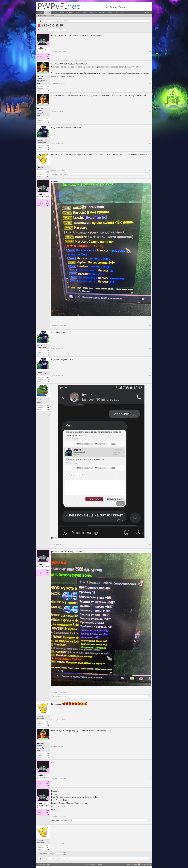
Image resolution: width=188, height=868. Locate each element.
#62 (150, 83)
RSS (139, 864)
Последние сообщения (46, 15)
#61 (150, 51)
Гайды (62, 12)
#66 (150, 326)
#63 (150, 112)
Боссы (110, 12)
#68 (150, 376)
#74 (150, 816)
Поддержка (70, 12)
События (102, 12)
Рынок (84, 12)
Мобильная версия (43, 864)
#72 (150, 747)
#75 (150, 844)
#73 (150, 778)
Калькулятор (93, 12)
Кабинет (122, 12)
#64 (150, 144)
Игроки (55, 12)
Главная (40, 12)
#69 (150, 545)
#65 (150, 170)
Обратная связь (132, 864)
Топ (115, 12)
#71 (150, 720)
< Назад (51, 30)
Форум (48, 12)
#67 (150, 349)
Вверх (149, 864)
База (78, 12)
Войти (147, 12)
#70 (150, 692)
